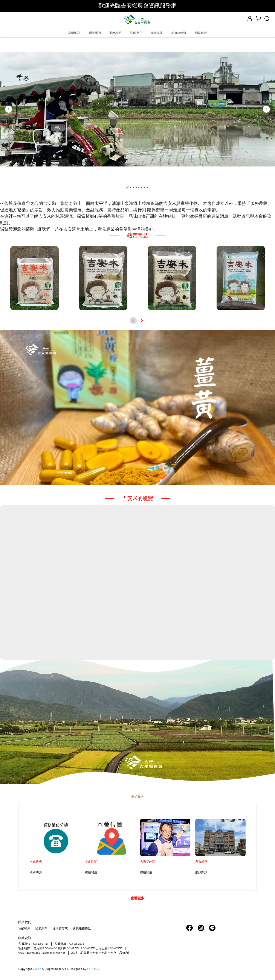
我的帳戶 (24, 929)
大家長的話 (148, 862)
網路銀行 (201, 33)
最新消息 (74, 33)
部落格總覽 (179, 33)
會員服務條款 (82, 929)
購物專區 (157, 33)
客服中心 (136, 33)
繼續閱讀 (36, 873)
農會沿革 (201, 862)
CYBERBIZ (93, 969)
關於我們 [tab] (137, 797)
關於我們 (95, 33)
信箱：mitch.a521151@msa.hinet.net (42, 953)
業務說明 (115, 33)
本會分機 (36, 862)
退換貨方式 (60, 929)
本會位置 (91, 862)
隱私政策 (41, 929)
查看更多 (137, 898)
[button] (9, 109)
